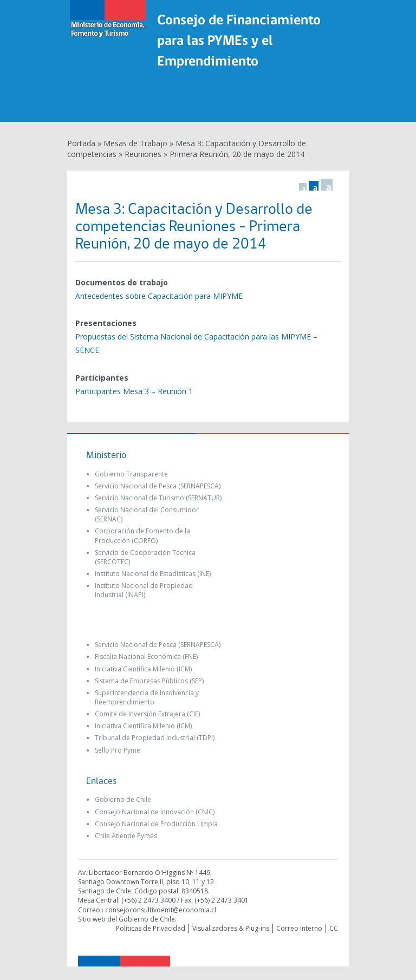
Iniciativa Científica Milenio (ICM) (143, 669)
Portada (81, 143)
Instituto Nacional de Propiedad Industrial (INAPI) (144, 590)
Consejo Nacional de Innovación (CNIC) (155, 812)
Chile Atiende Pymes (126, 836)
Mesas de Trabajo (135, 143)
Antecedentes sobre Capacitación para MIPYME (159, 296)
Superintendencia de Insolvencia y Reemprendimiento (147, 697)
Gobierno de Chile (123, 799)
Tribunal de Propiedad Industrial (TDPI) (155, 738)
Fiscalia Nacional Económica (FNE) (146, 656)
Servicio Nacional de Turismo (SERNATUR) (158, 498)
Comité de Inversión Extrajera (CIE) (147, 714)
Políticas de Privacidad (151, 928)
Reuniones (143, 154)
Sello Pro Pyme (118, 750)
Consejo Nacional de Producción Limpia (156, 824)
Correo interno (299, 928)
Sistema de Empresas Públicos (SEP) (149, 681)
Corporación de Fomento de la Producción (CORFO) (142, 535)
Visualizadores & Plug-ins (231, 928)
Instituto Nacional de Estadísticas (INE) (153, 574)
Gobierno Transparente (131, 474)
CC (334, 928)
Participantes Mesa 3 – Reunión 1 (134, 391)
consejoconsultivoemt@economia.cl (161, 910)
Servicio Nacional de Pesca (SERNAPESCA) (158, 486)
